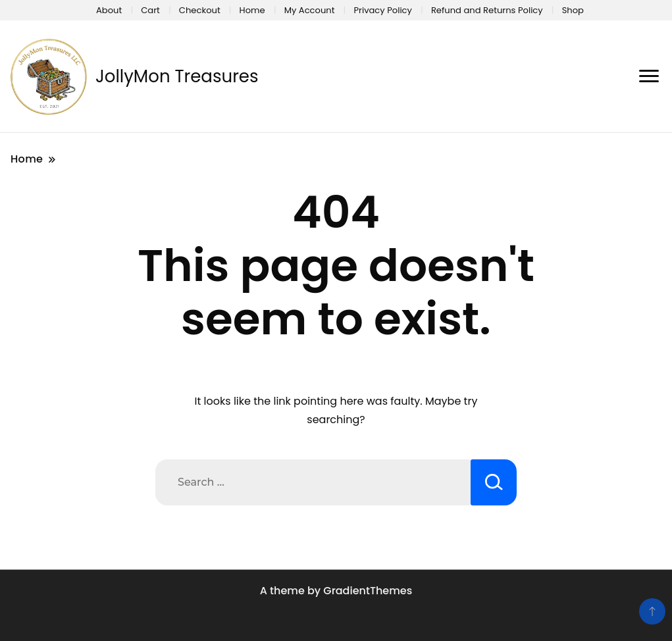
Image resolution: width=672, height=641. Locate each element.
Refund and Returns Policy (487, 10)
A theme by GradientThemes (336, 591)
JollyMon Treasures (177, 76)
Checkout (200, 10)
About (109, 10)
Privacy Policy (383, 10)
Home (252, 10)
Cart (150, 10)
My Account (310, 10)
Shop (573, 10)
